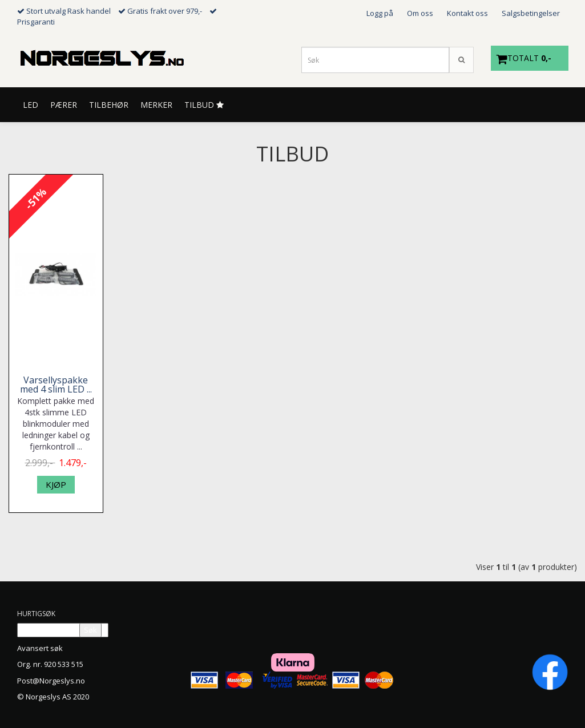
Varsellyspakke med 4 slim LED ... (56, 385)
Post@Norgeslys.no (51, 681)
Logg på (380, 13)
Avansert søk (40, 648)
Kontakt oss (467, 13)
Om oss (420, 13)
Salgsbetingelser (531, 13)
